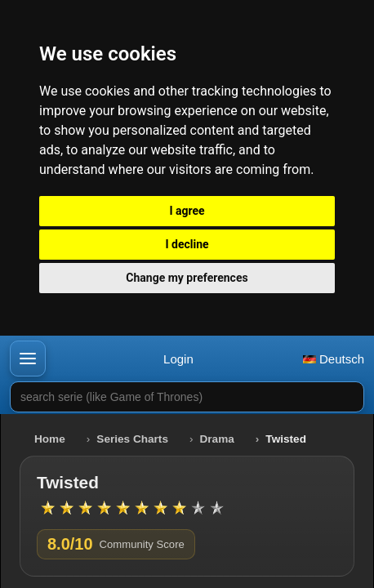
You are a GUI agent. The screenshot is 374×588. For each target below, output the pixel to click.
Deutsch (334, 359)
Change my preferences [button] (187, 278)
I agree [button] (187, 211)
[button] (28, 359)
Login (178, 359)
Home (50, 439)
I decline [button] (187, 244)
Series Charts (132, 439)
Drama (217, 439)
